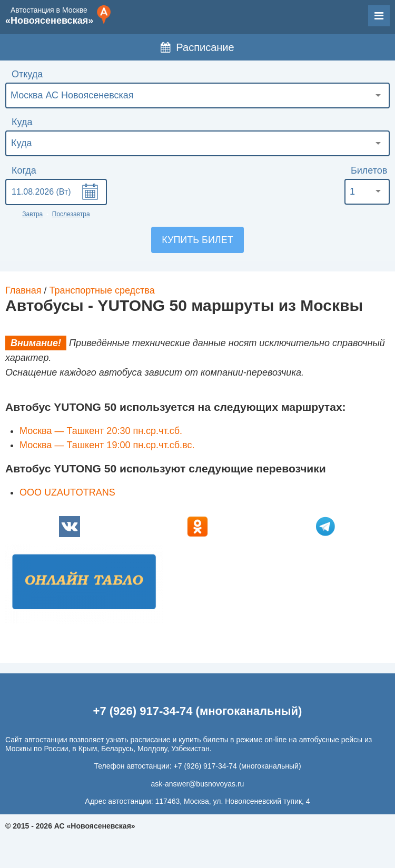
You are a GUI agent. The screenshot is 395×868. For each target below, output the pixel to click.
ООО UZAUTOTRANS (67, 492)
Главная (23, 290)
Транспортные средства (102, 290)
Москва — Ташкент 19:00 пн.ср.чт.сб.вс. (107, 445)
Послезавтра (71, 214)
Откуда (27, 74)
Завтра (32, 214)
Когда (24, 170)
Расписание (197, 47)
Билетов (369, 170)
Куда (22, 122)
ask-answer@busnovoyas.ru (198, 784)
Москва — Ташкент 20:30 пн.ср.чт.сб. (101, 431)
